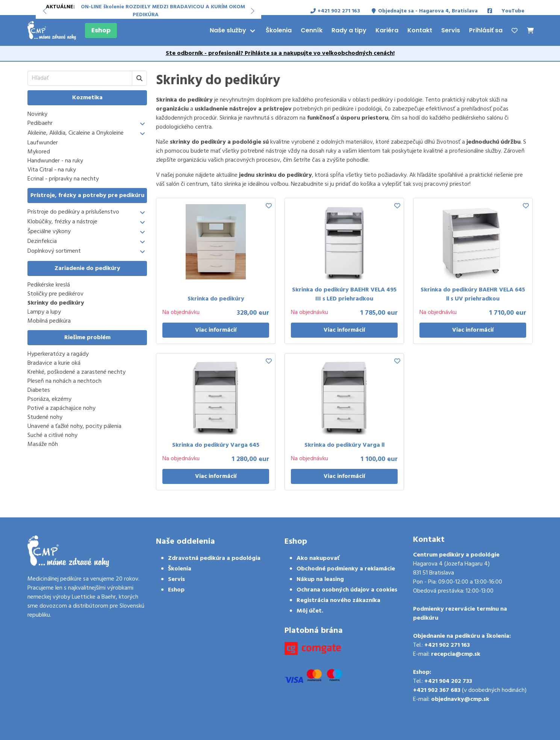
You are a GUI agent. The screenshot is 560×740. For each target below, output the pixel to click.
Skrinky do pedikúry (56, 303)
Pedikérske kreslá (49, 285)
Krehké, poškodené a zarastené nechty (76, 372)
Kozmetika (87, 98)
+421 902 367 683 (437, 690)
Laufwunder (43, 143)
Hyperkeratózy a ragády (58, 354)
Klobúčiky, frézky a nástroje (62, 222)
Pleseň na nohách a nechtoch (64, 381)
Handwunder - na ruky (55, 161)
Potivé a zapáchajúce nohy (61, 408)
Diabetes (39, 390)
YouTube (513, 11)
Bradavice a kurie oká (54, 363)
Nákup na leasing (320, 579)
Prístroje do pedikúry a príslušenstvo (73, 212)
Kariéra (387, 30)
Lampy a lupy (44, 312)
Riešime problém (87, 338)
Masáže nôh (43, 444)
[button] (45, 11)
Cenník (312, 30)
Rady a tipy (349, 30)
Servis (451, 30)
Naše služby (228, 30)
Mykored (39, 152)
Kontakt (420, 30)
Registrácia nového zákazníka (338, 600)
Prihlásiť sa (486, 30)
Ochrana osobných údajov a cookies (347, 590)
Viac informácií (216, 330)
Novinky (37, 114)
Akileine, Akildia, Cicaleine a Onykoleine (76, 133)
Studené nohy (45, 417)
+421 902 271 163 (447, 645)
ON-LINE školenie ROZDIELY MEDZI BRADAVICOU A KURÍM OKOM (163, 7)
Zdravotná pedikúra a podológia (214, 558)
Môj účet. (310, 611)
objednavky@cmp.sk (460, 699)
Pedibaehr (40, 124)
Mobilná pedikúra (49, 321)
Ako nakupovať (318, 558)
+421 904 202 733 (448, 681)
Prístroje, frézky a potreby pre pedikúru (87, 196)
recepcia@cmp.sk (456, 654)
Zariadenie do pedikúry (87, 268)
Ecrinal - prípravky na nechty (63, 179)
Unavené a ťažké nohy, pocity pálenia (74, 426)
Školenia (279, 30)
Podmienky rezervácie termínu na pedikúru (460, 614)
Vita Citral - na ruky (52, 170)
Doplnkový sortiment (54, 251)
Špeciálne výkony (49, 232)
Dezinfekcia (42, 242)
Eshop (101, 30)
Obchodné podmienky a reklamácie (346, 569)
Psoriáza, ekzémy (49, 399)
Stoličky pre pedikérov (55, 294)
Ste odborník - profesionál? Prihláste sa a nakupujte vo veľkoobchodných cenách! (280, 53)
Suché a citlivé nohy (52, 435)
